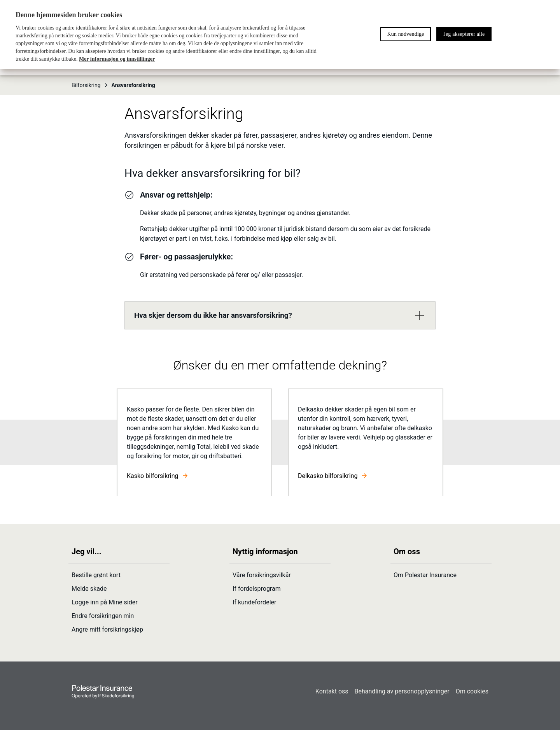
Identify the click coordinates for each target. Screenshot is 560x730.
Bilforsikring (90, 85)
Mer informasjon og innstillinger (117, 59)
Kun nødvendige (406, 34)
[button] (280, 315)
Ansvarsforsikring (133, 85)
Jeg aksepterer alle (464, 34)
